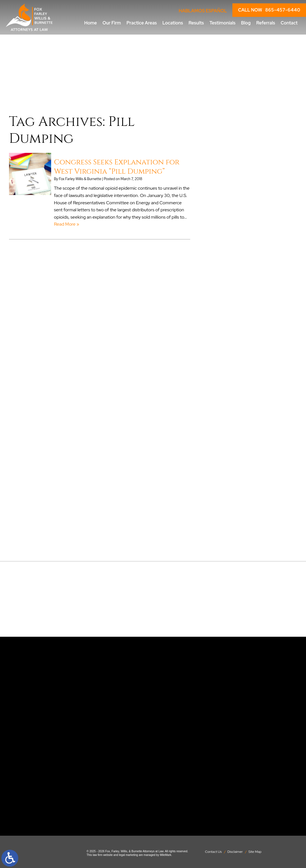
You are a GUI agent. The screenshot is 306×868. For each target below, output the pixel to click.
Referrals (266, 23)
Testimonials (222, 23)
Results (196, 23)
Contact (289, 23)
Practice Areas (142, 23)
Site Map (255, 852)
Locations (173, 23)
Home (91, 23)
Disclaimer (235, 852)
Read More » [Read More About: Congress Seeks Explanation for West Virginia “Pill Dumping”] (67, 224)
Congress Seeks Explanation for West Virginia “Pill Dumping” (117, 167)
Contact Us (213, 852)
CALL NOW (269, 10)
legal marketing (128, 855)
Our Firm (112, 23)
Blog (246, 23)
